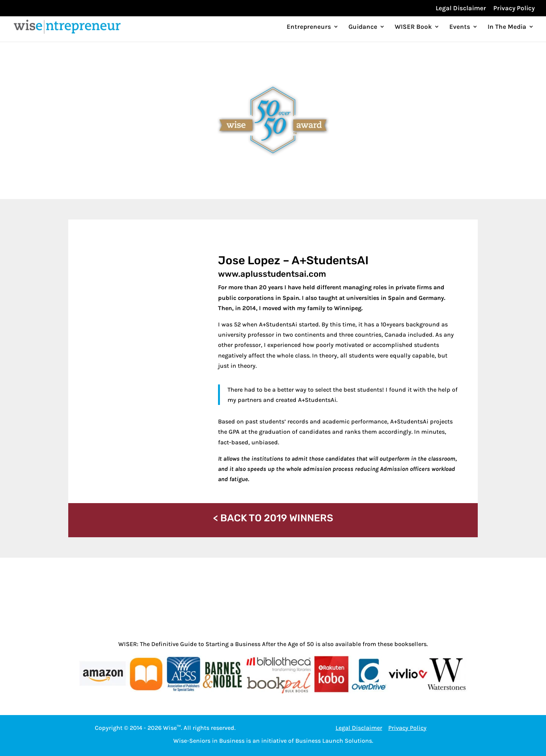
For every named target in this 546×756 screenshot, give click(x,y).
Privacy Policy (514, 8)
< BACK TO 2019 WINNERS (273, 518)
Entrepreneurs (309, 27)
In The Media (507, 27)
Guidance (363, 27)
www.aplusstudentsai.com (272, 274)
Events (460, 27)
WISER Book (413, 27)
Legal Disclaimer (461, 8)
